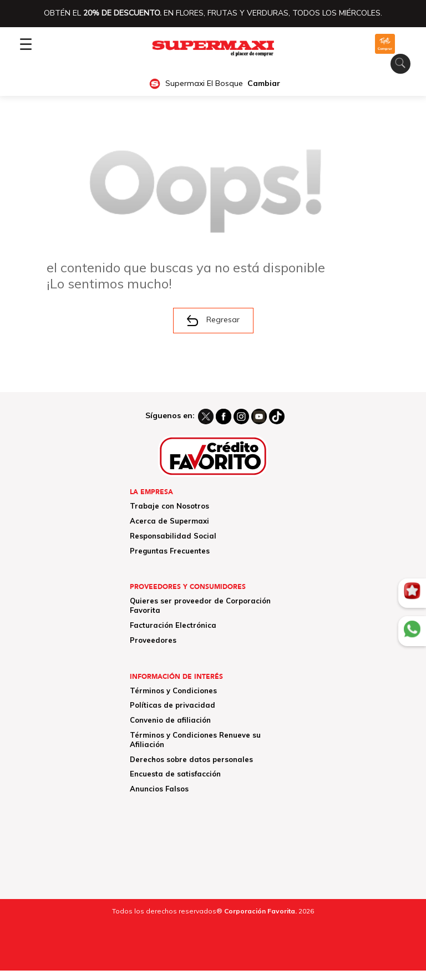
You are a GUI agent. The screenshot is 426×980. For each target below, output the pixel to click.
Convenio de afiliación (170, 720)
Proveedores (153, 640)
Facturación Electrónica (173, 625)
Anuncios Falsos (159, 789)
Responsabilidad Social (173, 536)
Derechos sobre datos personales (191, 759)
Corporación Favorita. (260, 911)
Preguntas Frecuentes (170, 551)
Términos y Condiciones (173, 690)
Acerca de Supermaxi (169, 521)
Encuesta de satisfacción (175, 774)
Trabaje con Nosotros (169, 506)
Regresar (213, 321)
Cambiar (264, 83)
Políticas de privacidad (173, 705)
